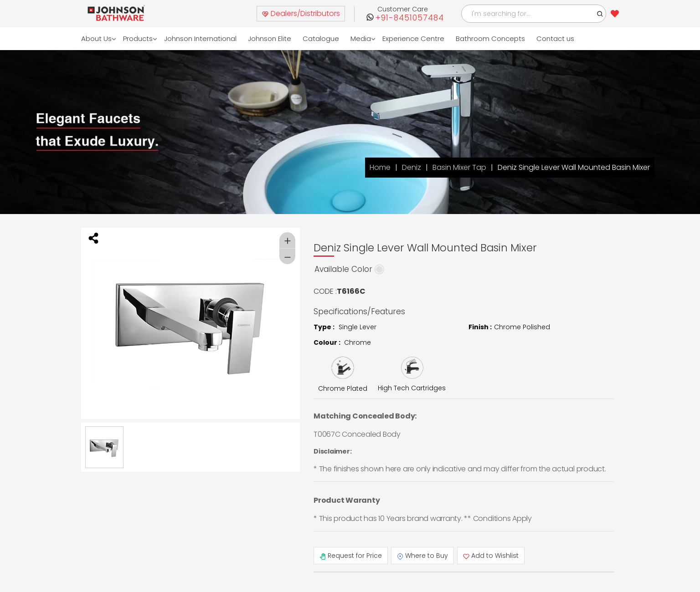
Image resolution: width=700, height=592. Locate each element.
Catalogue (321, 38)
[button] (600, 14)
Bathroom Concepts (490, 38)
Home (380, 167)
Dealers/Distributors (301, 13)
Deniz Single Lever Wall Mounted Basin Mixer (574, 167)
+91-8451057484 (410, 18)
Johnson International (200, 38)
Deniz (412, 167)
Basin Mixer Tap (459, 167)
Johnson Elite (270, 38)
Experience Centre (413, 38)
